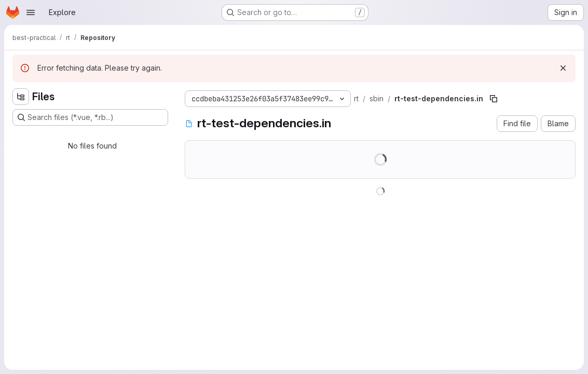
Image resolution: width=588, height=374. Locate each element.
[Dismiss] (563, 68)
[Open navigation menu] (31, 12)
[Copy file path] (494, 99)
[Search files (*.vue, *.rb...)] (90, 117)
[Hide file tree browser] (21, 97)
